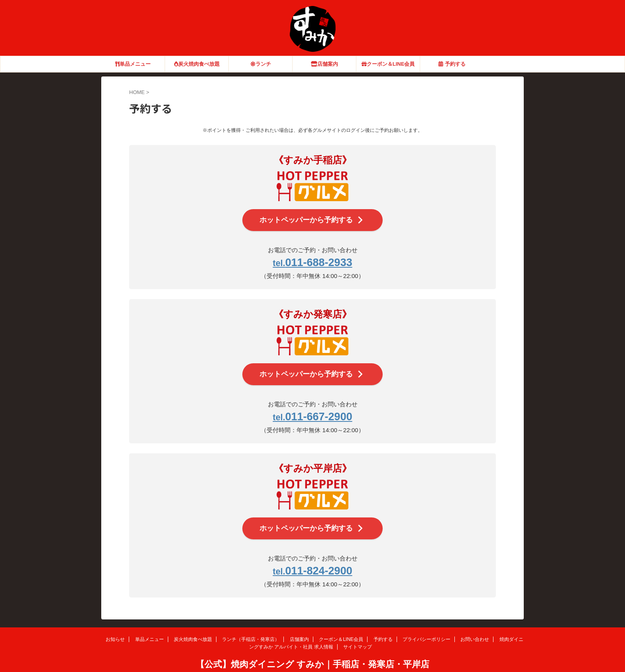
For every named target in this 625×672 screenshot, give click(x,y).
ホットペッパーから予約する (312, 218)
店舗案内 (324, 64)
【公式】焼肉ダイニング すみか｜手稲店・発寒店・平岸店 (312, 648)
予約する (452, 64)
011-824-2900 (312, 556)
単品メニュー (133, 64)
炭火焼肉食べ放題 (197, 64)
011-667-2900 (312, 407)
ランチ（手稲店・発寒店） (251, 623)
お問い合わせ (475, 623)
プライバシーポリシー (426, 623)
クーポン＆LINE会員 (388, 64)
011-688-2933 (312, 259)
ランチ (261, 64)
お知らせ (115, 623)
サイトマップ (358, 631)
